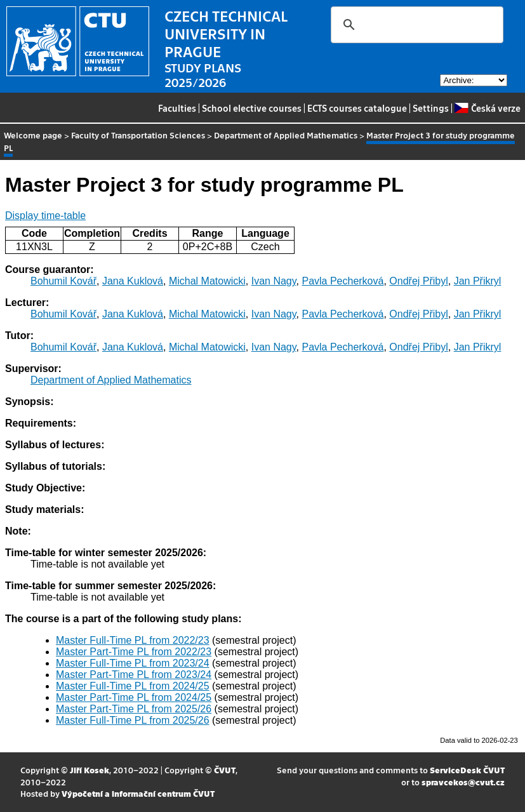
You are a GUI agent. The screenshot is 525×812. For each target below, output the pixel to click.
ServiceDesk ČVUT (467, 770)
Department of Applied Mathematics (286, 135)
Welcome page (33, 135)
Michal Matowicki (207, 281)
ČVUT (225, 770)
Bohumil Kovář (63, 281)
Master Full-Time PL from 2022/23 (133, 640)
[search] (415, 25)
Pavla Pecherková (342, 281)
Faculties (177, 108)
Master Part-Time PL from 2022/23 (134, 652)
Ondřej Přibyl (418, 281)
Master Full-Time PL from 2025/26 (133, 720)
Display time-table (45, 216)
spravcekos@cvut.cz (463, 782)
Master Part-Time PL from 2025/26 (134, 709)
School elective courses (252, 108)
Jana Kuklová (133, 281)
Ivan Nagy (274, 281)
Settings (431, 108)
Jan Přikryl (478, 281)
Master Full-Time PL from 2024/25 (133, 686)
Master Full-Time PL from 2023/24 (133, 663)
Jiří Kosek (90, 770)
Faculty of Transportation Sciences (138, 135)
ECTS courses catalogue (357, 108)
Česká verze (487, 108)
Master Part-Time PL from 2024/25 (134, 697)
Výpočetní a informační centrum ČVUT (138, 793)
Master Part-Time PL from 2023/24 (134, 675)
